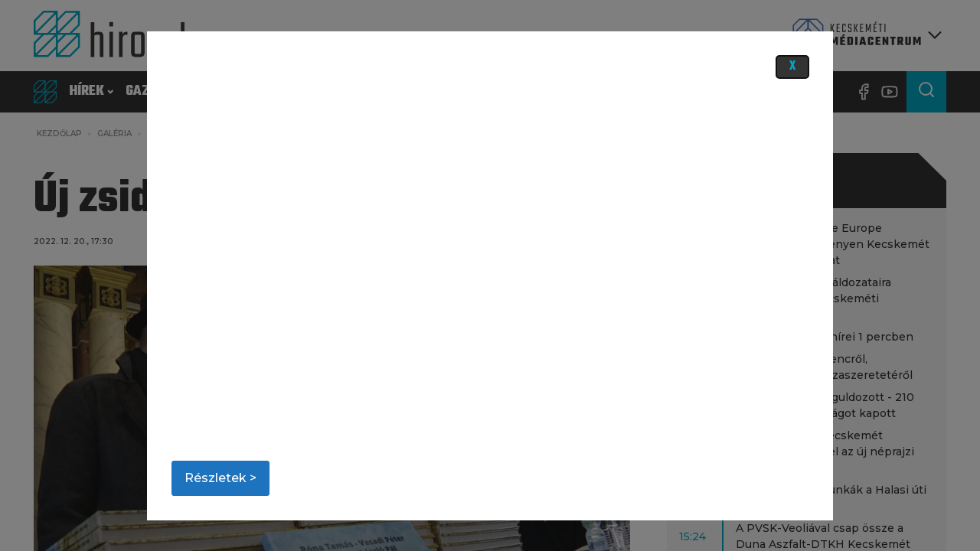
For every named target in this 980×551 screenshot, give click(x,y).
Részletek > (220, 478)
